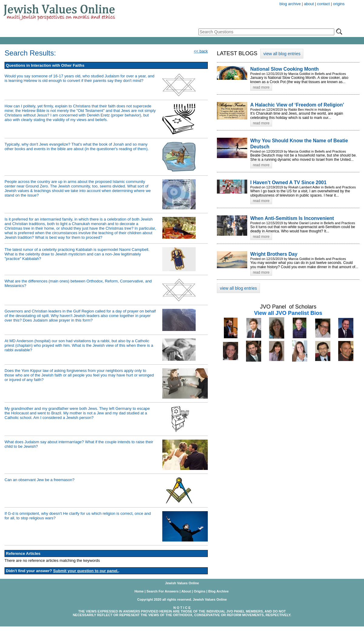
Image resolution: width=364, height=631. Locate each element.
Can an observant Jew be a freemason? (40, 480)
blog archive (290, 4)
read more (261, 87)
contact (323, 4)
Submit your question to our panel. (86, 571)
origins (339, 4)
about (309, 4)
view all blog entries (282, 54)
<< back (201, 51)
